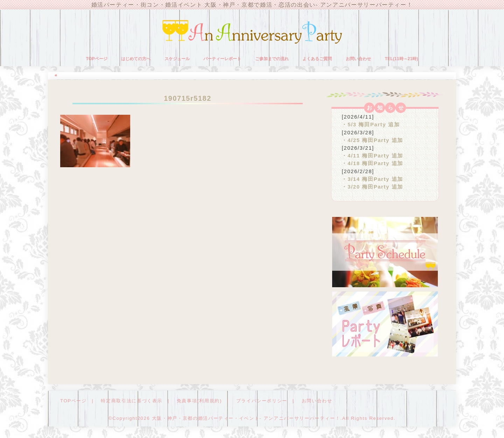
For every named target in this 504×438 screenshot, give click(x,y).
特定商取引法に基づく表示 (132, 401)
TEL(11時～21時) (401, 59)
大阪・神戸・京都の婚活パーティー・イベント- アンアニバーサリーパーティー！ (246, 418)
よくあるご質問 (317, 59)
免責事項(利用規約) (199, 401)
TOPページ (97, 59)
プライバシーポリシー (262, 401)
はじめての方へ (136, 59)
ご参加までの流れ (272, 59)
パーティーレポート (222, 59)
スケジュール (177, 59)
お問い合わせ (358, 59)
